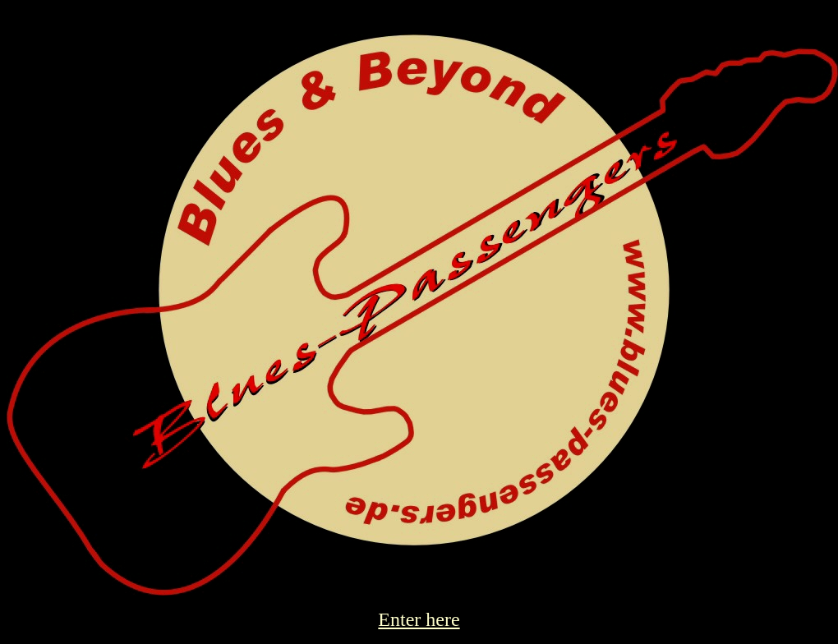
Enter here (419, 619)
